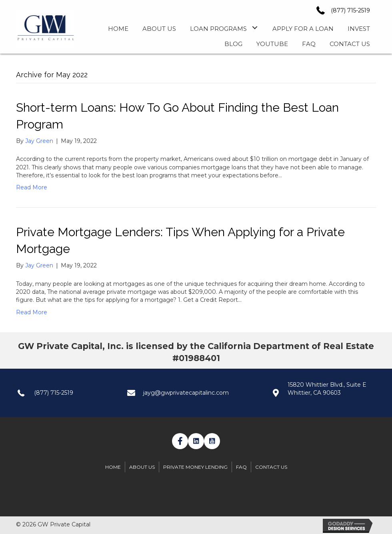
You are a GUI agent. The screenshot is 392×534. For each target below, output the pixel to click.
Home (113, 467)
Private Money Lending (195, 467)
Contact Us (271, 467)
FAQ (241, 467)
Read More (32, 187)
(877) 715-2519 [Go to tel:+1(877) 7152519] (54, 393)
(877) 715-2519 (350, 10)
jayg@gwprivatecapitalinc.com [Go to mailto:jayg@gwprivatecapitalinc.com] (186, 393)
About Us (142, 467)
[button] (255, 28)
